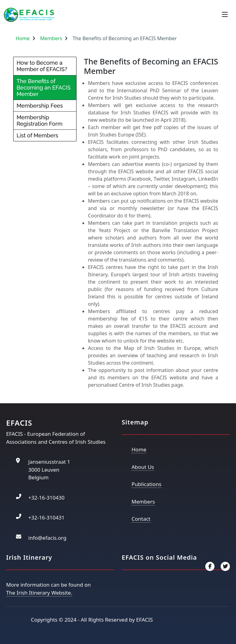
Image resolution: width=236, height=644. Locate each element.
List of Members (37, 135)
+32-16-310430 (46, 498)
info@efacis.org (47, 538)
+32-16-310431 (46, 517)
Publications (146, 484)
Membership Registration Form (39, 121)
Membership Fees (40, 106)
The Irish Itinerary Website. (39, 593)
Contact (141, 519)
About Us (143, 467)
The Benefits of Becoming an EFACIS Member (44, 88)
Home (23, 38)
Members (51, 38)
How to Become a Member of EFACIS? (42, 66)
